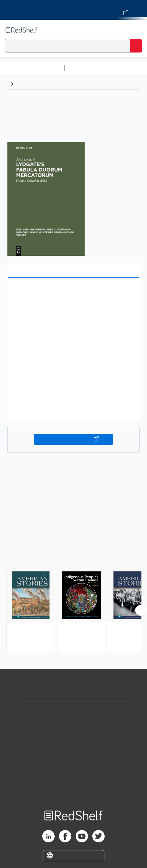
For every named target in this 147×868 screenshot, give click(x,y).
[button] (73, 293)
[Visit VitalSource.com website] (73, 10)
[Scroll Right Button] (141, 610)
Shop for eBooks (73, 709)
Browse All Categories (32, 68)
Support (73, 723)
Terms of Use (74, 750)
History (25, 84)
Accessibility (73, 777)
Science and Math (121, 68)
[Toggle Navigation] (136, 30)
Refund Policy (73, 763)
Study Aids (83, 68)
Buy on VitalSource (73, 439)
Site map (73, 791)
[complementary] (73, 599)
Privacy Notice (74, 736)
